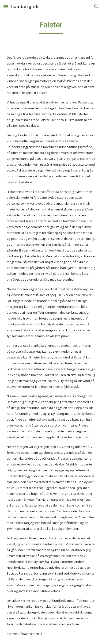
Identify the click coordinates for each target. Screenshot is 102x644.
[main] (51, 27)
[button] (6, 6)
